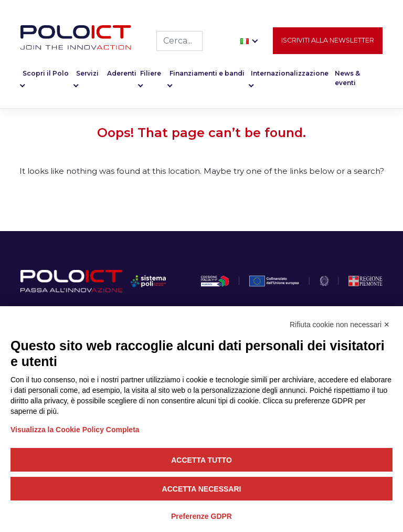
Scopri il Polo (46, 73)
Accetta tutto (201, 460)
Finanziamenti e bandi (207, 73)
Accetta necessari (202, 489)
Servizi (87, 73)
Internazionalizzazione (290, 73)
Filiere (151, 73)
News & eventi (347, 78)
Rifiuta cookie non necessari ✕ (340, 325)
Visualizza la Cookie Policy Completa (75, 430)
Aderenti (122, 73)
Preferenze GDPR (201, 516)
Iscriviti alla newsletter (328, 40)
